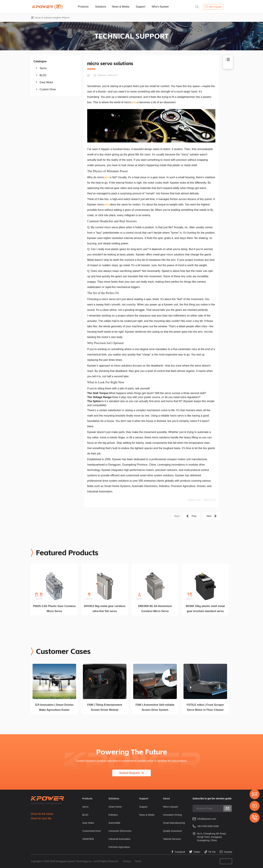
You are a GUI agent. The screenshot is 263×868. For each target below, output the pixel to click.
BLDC (43, 75)
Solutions (101, 7)
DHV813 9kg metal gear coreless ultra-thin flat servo (105, 609)
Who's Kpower (160, 7)
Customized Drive (92, 831)
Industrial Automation (120, 839)
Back (177, 516)
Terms (138, 861)
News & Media (121, 7)
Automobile (114, 823)
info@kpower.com (207, 819)
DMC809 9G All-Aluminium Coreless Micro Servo (155, 609)
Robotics (113, 815)
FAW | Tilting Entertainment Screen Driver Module (105, 707)
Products (83, 7)
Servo (66, 18)
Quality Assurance (173, 831)
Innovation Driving (172, 815)
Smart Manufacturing (174, 823)
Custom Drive (48, 89)
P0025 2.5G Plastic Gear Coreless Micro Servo (54, 609)
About (166, 799)
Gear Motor (46, 82)
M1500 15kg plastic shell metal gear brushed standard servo (205, 609)
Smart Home (115, 807)
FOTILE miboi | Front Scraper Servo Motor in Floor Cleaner (205, 707)
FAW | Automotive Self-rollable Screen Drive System (155, 707)
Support (140, 7)
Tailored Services (172, 839)
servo (134, 102)
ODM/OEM (88, 839)
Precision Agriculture (119, 847)
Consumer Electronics (120, 831)
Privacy (127, 861)
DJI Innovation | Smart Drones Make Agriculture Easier (54, 707)
